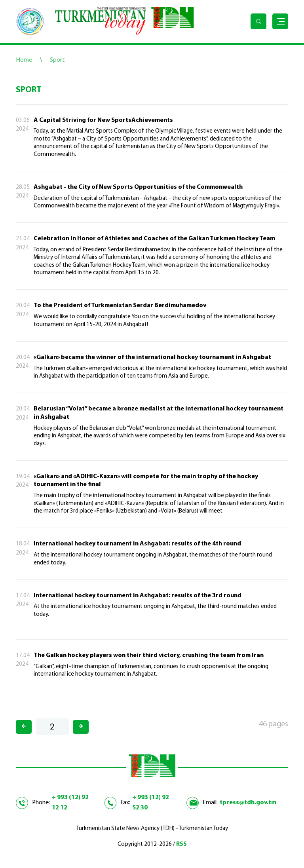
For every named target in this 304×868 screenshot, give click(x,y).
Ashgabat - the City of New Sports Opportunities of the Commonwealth (138, 187)
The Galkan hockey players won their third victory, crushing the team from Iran (149, 655)
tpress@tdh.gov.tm (248, 803)
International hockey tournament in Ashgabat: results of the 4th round (137, 544)
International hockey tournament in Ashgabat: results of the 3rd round (138, 596)
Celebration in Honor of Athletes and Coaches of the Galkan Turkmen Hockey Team (154, 239)
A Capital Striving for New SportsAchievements (103, 120)
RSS (181, 844)
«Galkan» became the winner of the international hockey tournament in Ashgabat (152, 357)
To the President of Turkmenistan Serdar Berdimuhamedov (120, 306)
